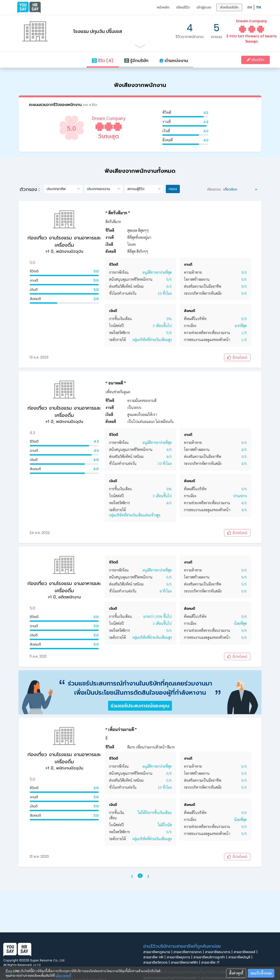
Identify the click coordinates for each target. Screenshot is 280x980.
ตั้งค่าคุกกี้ (236, 973)
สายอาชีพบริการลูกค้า (211, 957)
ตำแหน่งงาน (174, 61)
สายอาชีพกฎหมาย (158, 952)
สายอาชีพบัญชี (241, 957)
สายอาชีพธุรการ (180, 957)
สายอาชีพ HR (155, 957)
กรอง (173, 189)
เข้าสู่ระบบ (204, 7)
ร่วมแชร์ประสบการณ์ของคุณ (140, 706)
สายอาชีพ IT (212, 963)
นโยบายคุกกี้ (63, 975)
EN (250, 7)
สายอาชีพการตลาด (189, 952)
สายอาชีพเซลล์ (246, 952)
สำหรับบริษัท (229, 7)
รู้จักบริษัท (136, 61)
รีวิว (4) (103, 61)
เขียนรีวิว (183, 7)
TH (258, 7)
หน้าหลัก (163, 7)
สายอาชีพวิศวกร (157, 963)
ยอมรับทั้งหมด (261, 973)
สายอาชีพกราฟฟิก (186, 963)
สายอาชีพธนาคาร (219, 952)
